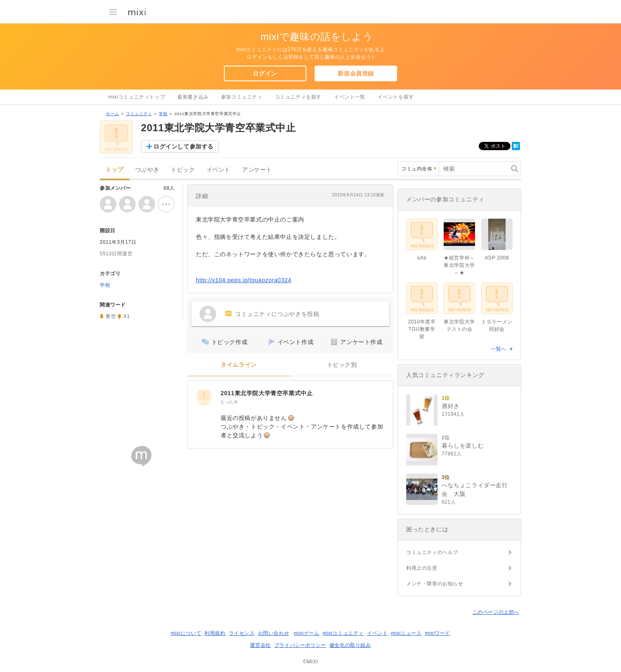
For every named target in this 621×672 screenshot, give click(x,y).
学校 (163, 114)
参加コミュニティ (242, 97)
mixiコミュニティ (343, 633)
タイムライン (239, 365)
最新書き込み (193, 97)
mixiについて (186, 633)
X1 (127, 316)
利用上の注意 (422, 568)
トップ (115, 170)
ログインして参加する (183, 146)
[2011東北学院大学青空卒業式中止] (204, 397)
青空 (111, 316)
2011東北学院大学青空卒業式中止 (267, 393)
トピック (183, 170)
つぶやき (147, 170)
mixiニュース (406, 633)
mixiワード (438, 633)
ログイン (265, 73)
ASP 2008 (497, 258)
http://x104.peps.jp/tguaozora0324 (244, 280)
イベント (219, 170)
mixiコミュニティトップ (137, 97)
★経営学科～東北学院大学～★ (459, 265)
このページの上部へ (496, 612)
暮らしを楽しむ (463, 446)
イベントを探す (396, 97)
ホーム (113, 114)
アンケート (257, 170)
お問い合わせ (274, 633)
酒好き (451, 406)
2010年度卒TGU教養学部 (422, 329)
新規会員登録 (356, 73)
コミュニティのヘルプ (432, 552)
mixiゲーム (307, 633)
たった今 (229, 402)
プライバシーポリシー (300, 645)
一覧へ (499, 349)
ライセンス (242, 633)
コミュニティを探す (298, 97)
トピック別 (342, 365)
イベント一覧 (350, 97)
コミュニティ (139, 114)
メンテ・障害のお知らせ (435, 584)
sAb (422, 258)
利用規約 (215, 633)
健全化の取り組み (350, 645)
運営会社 (260, 645)
